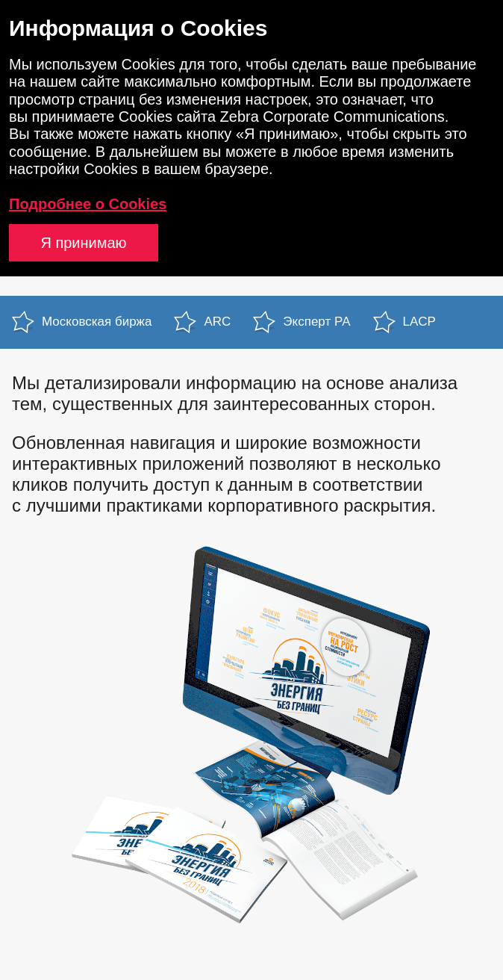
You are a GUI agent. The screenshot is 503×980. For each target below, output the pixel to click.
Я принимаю (83, 243)
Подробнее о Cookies (88, 204)
